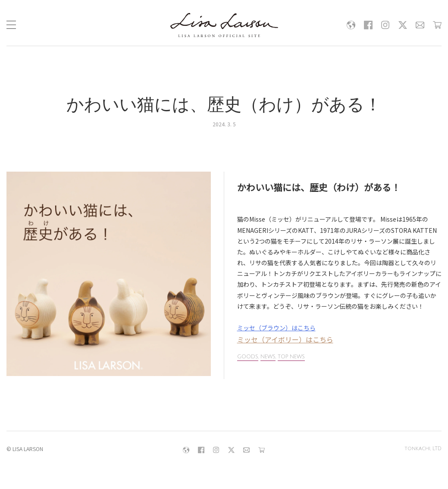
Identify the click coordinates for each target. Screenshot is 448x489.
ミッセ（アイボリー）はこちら (285, 339)
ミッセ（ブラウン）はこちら (276, 328)
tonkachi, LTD (423, 449)
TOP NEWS (291, 357)
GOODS (248, 357)
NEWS (268, 357)
